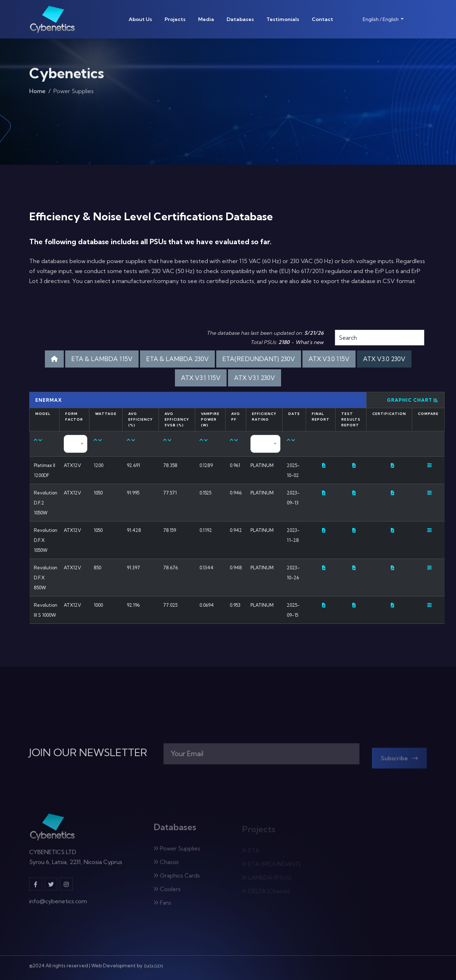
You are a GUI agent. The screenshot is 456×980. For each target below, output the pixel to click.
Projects (175, 19)
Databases (240, 19)
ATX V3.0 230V (384, 359)
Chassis (166, 864)
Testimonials (283, 19)
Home (37, 93)
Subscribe (399, 761)
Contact (322, 19)
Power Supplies (177, 851)
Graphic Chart (413, 400)
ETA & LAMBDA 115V (102, 359)
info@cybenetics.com (58, 904)
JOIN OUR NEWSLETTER (88, 753)
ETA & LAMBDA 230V (177, 359)
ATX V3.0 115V (329, 359)
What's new (309, 342)
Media (206, 19)
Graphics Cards (177, 878)
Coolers (167, 892)
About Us (140, 19)
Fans (162, 905)
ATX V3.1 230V (255, 378)
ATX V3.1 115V (201, 378)
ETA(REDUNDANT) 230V (259, 359)
